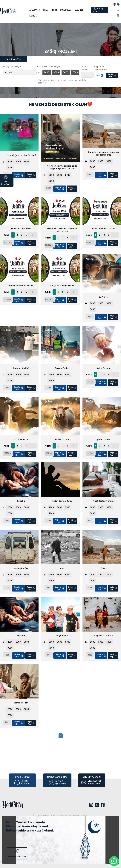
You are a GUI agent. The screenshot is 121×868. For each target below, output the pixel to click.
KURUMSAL (65, 10)
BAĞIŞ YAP (98, 10)
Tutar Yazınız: (85, 68)
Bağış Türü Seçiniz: (13, 67)
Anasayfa (35, 10)
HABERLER (79, 10)
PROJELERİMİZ (50, 10)
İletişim (33, 16)
